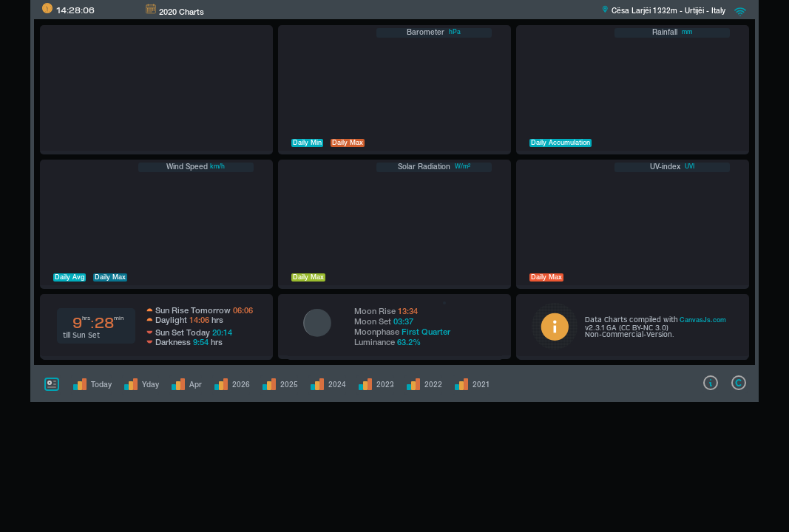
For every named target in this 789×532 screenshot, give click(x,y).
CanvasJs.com (703, 321)
